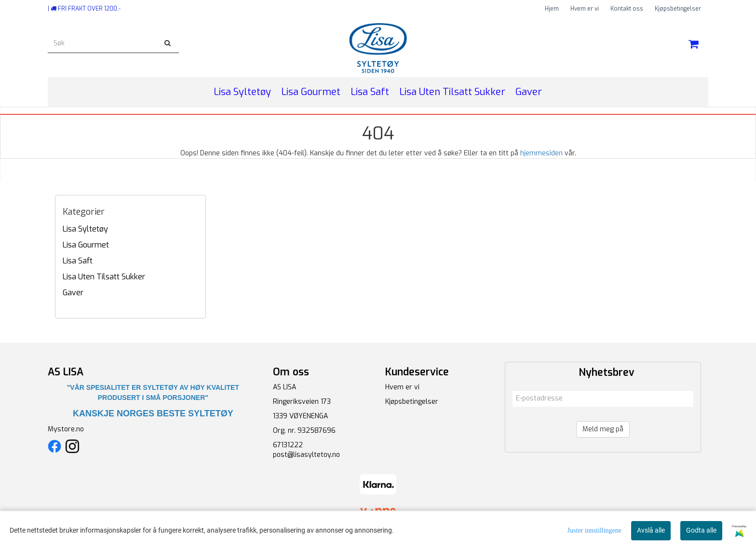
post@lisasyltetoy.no (306, 455)
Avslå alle (651, 530)
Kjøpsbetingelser (678, 9)
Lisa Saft (78, 261)
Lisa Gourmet (86, 245)
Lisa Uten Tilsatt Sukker (104, 277)
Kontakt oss (627, 9)
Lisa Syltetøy (85, 229)
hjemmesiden (541, 153)
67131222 (288, 445)
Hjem (552, 9)
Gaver (73, 293)
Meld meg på (603, 429)
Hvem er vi (585, 9)
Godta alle (701, 530)
